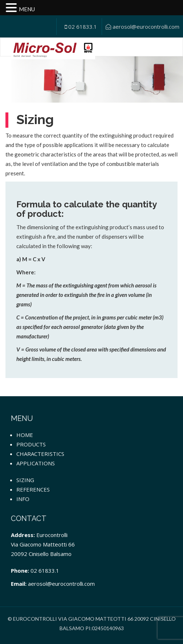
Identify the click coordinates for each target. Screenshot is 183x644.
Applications (36, 463)
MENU (27, 9)
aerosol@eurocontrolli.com (143, 27)
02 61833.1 (81, 27)
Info (23, 499)
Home (25, 435)
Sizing (25, 480)
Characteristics (40, 454)
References (33, 489)
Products (31, 444)
